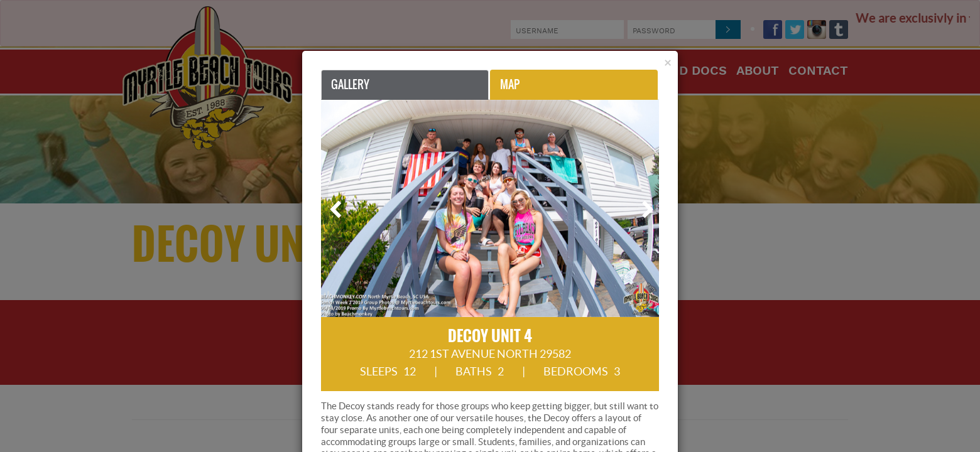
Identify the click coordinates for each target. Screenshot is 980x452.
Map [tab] (510, 84)
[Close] (668, 62)
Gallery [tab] (350, 84)
